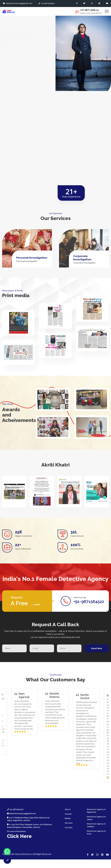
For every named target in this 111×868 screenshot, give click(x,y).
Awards (68, 814)
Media (68, 818)
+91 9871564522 (46, 3)
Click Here (19, 836)
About (68, 809)
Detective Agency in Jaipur (96, 818)
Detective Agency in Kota (96, 832)
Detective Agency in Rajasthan (96, 811)
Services (69, 823)
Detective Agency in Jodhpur (96, 825)
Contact (69, 828)
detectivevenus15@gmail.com (18, 3)
